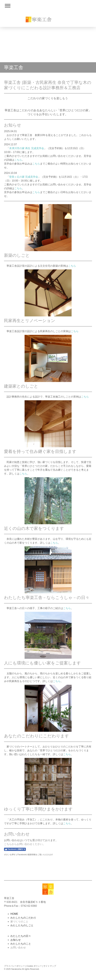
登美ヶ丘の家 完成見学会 (24, 177)
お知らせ (16, 940)
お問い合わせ (18, 948)
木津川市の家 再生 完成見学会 (27, 148)
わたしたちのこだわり (23, 918)
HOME (14, 914)
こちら (18, 160)
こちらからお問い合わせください (23, 844)
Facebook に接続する (15, 849)
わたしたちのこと (21, 944)
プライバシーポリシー (14, 966)
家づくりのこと (19, 922)
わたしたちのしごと (22, 925)
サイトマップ (50, 966)
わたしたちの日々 (21, 936)
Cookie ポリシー (34, 966)
